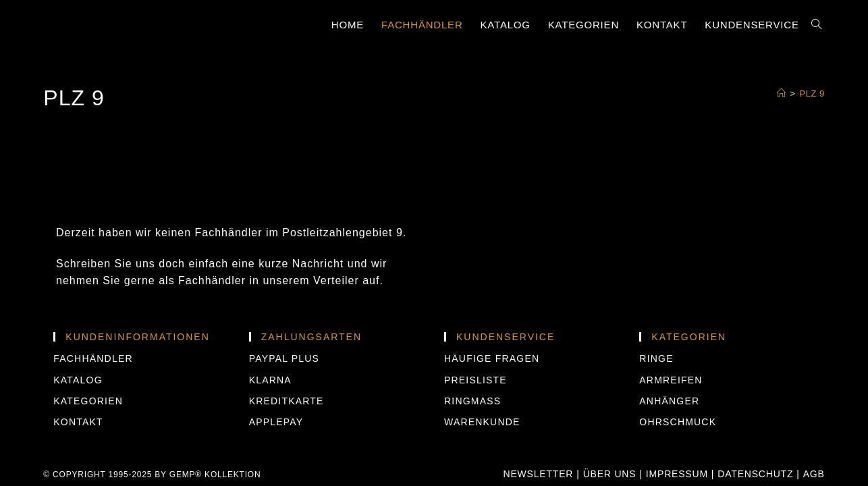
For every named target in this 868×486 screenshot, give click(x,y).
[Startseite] (782, 93)
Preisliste (476, 357)
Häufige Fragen (492, 336)
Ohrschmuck (678, 400)
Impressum (677, 452)
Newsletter (539, 452)
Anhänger (669, 378)
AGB (814, 452)
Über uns (610, 452)
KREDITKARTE (287, 378)
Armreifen (671, 357)
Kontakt (78, 400)
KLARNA (270, 357)
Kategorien (88, 378)
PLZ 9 (812, 93)
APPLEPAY (276, 400)
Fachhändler (93, 336)
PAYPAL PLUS (284, 336)
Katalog (78, 357)
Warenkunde (482, 400)
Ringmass (472, 378)
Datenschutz (755, 452)
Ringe (656, 336)
